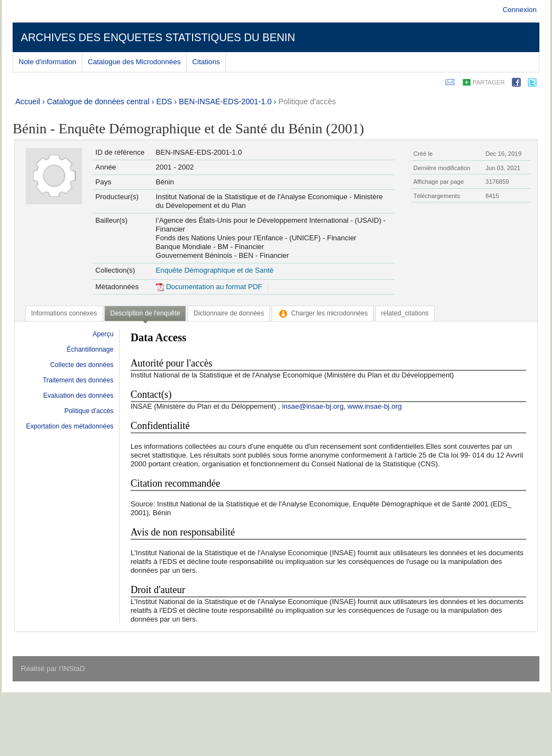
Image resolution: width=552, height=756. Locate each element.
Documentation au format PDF (209, 287)
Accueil (28, 101)
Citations (206, 62)
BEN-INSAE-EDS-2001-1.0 (225, 101)
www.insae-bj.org (374, 406)
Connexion (520, 10)
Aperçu (103, 334)
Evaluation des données (78, 396)
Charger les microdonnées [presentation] (323, 313)
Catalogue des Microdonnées (134, 62)
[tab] (64, 313)
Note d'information (47, 62)
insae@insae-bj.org (313, 406)
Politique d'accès (307, 101)
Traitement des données (78, 380)
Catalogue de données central (98, 101)
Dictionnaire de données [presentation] (229, 313)
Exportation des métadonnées (69, 426)
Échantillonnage (90, 349)
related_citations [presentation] (405, 313)
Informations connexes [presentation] (64, 313)
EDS (164, 101)
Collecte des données (81, 365)
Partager (489, 82)
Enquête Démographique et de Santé (215, 270)
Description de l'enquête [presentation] (145, 313)
